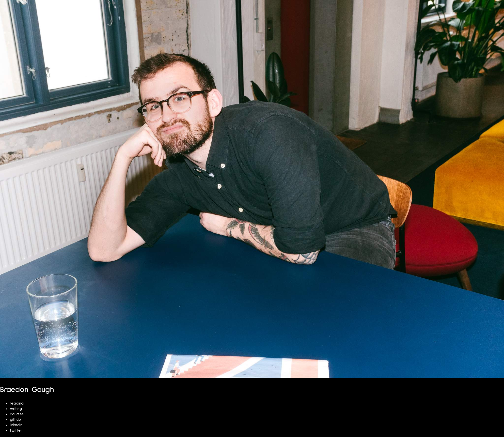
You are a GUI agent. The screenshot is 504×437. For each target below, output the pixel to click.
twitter (16, 430)
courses (17, 414)
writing (16, 409)
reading (17, 403)
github (15, 420)
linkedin (16, 425)
